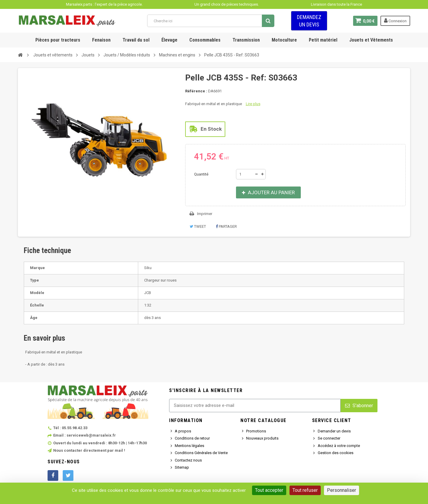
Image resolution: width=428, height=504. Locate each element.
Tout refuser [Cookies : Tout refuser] (305, 490)
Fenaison (101, 40)
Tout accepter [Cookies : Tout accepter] (269, 490)
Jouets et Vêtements (371, 40)
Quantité (201, 174)
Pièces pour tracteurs (58, 40)
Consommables (205, 40)
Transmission (246, 40)
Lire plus (253, 104)
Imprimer (205, 214)
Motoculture (284, 40)
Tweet (198, 226)
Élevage (169, 40)
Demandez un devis (309, 21)
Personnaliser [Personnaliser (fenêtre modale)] (342, 490)
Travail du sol (136, 40)
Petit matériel (323, 40)
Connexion (395, 20)
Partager (226, 226)
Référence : (196, 91)
